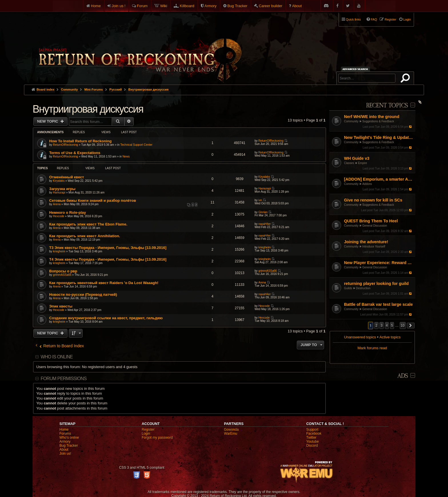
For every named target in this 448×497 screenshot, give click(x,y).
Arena (57, 204)
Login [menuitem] (407, 19)
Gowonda (231, 430)
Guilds (348, 288)
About (297, 6)
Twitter (311, 438)
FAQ (374, 19)
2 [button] (376, 326)
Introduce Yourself (374, 246)
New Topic (48, 121)
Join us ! (119, 6)
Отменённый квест (67, 177)
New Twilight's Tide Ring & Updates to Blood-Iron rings (379, 137)
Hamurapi (59, 192)
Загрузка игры (62, 189)
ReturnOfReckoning (65, 145)
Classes (349, 163)
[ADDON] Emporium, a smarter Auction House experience (379, 179)
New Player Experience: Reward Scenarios (379, 263)
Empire (363, 163)
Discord (312, 446)
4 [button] (387, 326)
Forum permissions (64, 379)
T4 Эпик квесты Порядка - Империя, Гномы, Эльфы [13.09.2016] (108, 259)
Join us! (65, 454)
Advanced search (356, 69)
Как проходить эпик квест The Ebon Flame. (88, 224)
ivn (260, 200)
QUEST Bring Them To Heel (371, 221)
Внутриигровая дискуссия (88, 109)
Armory (211, 6)
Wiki (164, 6)
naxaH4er (264, 224)
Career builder (271, 6)
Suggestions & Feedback (378, 121)
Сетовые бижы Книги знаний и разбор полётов (93, 200)
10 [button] (403, 326)
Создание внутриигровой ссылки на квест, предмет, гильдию (106, 318)
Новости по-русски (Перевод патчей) (83, 295)
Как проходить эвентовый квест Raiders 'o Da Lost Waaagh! (104, 283)
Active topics (390, 337)
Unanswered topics (360, 337)
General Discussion (375, 226)
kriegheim (59, 251)
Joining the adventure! (366, 242)
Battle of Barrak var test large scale (378, 304)
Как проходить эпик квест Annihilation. (85, 236)
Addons (367, 184)
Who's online (69, 438)
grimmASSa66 (62, 275)
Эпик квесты (61, 306)
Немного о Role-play (68, 212)
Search (406, 79)
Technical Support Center (136, 145)
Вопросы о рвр (63, 271)
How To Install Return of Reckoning (80, 141)
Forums (65, 434)
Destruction (363, 288)
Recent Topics (387, 106)
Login (146, 434)
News (126, 156)
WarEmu (231, 434)
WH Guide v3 (357, 158)
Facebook (314, 434)
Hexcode (58, 216)
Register (148, 430)
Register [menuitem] (390, 19)
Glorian (263, 212)
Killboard (187, 6)
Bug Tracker (237, 6)
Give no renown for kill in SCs (373, 200)
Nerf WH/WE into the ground (372, 117)
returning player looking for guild (376, 284)
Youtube (313, 442)
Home (96, 6)
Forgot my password (157, 438)
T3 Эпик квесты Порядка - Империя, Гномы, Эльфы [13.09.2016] (108, 248)
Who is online (57, 357)
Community (351, 121)
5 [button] (392, 326)
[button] (411, 326)
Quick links (353, 19)
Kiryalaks (59, 181)
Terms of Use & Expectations (75, 153)
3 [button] (382, 326)
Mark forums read (372, 348)
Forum (142, 6)
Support (312, 430)
